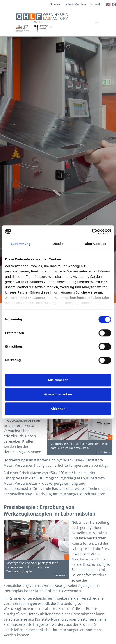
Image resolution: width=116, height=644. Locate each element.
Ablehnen (58, 409)
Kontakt (96, 4)
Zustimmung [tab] (21, 244)
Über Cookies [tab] (96, 244)
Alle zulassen (58, 380)
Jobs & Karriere (75, 4)
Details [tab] (58, 244)
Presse (55, 4)
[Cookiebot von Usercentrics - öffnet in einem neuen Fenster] (92, 231)
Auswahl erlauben (58, 394)
